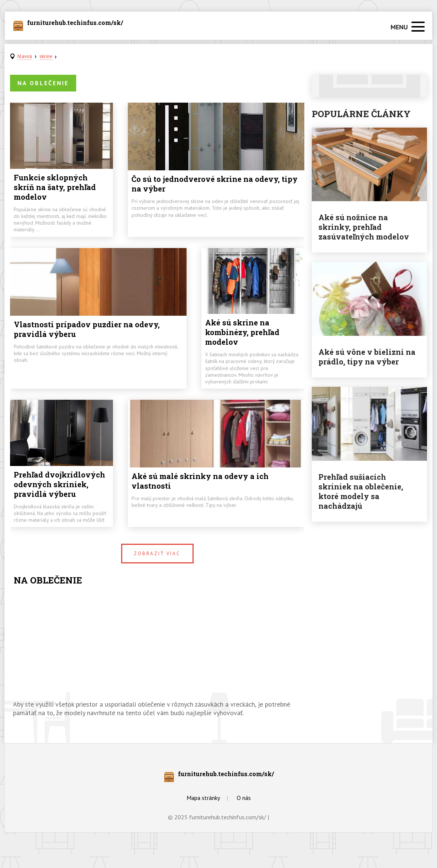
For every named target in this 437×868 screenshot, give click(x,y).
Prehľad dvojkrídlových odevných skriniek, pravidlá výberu (59, 484)
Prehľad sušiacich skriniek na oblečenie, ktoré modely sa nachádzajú (361, 491)
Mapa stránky (203, 798)
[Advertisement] (157, 644)
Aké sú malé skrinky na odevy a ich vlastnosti (200, 481)
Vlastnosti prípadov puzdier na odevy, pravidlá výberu (87, 329)
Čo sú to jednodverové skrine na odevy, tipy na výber (215, 184)
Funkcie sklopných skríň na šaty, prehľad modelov (55, 187)
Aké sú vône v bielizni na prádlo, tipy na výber (367, 357)
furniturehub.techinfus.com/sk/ (75, 23)
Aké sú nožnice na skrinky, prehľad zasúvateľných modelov (364, 227)
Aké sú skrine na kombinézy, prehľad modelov (242, 332)
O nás (244, 798)
